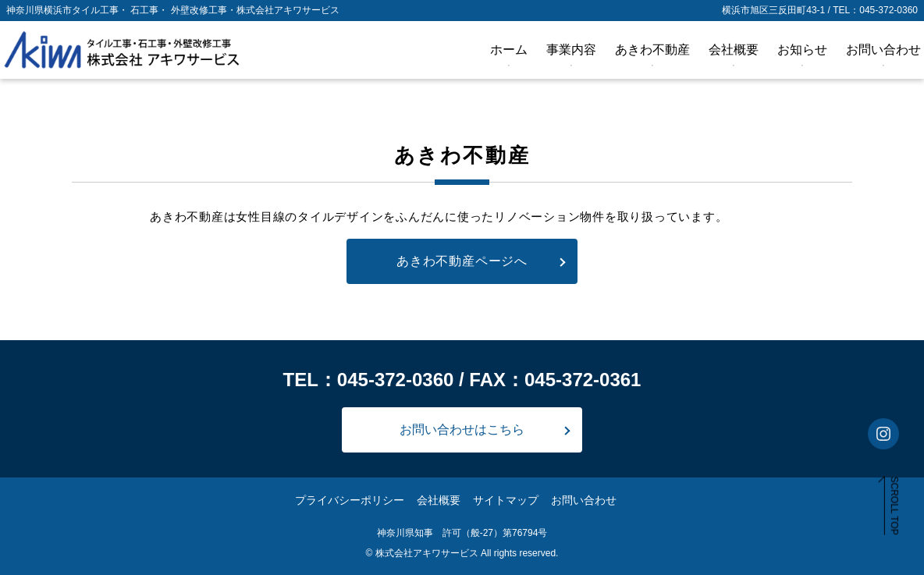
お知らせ (802, 50)
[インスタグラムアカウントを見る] (883, 434)
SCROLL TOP (894, 506)
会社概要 (734, 50)
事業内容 (571, 50)
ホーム (509, 50)
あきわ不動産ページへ (462, 261)
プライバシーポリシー (350, 500)
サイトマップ (506, 500)
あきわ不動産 (652, 50)
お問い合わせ (883, 50)
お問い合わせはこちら (462, 429)
